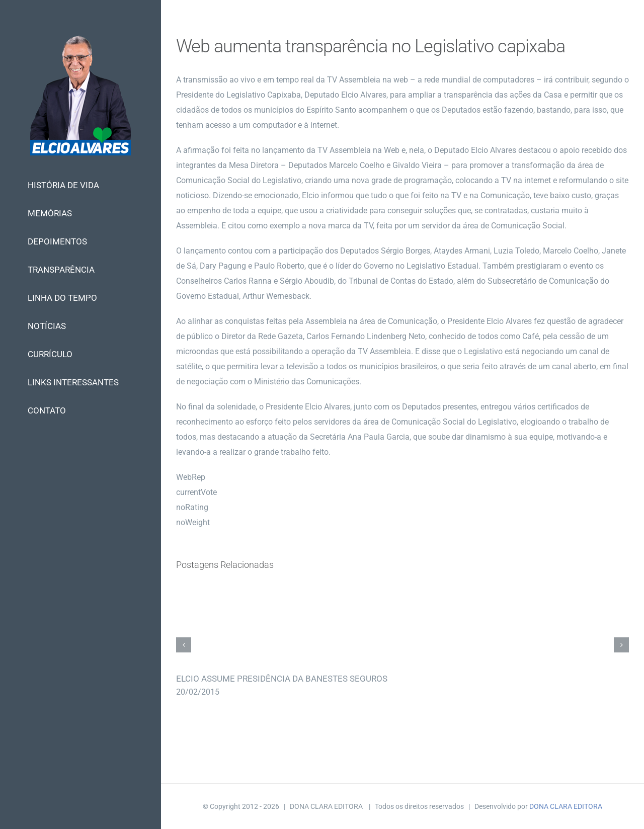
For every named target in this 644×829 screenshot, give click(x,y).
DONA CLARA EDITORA (566, 806)
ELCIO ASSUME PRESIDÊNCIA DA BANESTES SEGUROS (282, 679)
